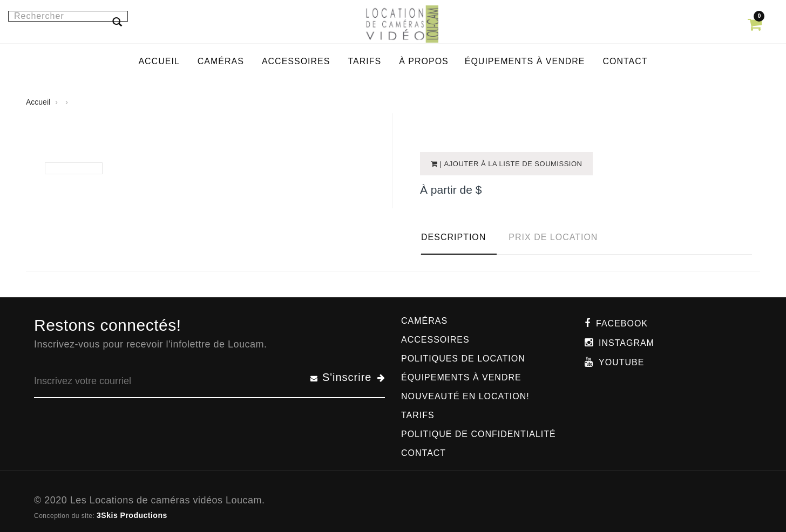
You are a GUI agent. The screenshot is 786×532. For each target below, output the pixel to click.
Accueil (38, 102)
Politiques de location (463, 359)
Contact (424, 453)
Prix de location (553, 237)
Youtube (621, 362)
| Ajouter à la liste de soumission (510, 164)
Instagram (626, 343)
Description (453, 237)
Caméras (424, 321)
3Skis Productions (132, 515)
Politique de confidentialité (479, 434)
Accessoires (435, 340)
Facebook (622, 323)
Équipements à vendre (461, 377)
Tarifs (418, 415)
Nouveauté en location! (465, 396)
